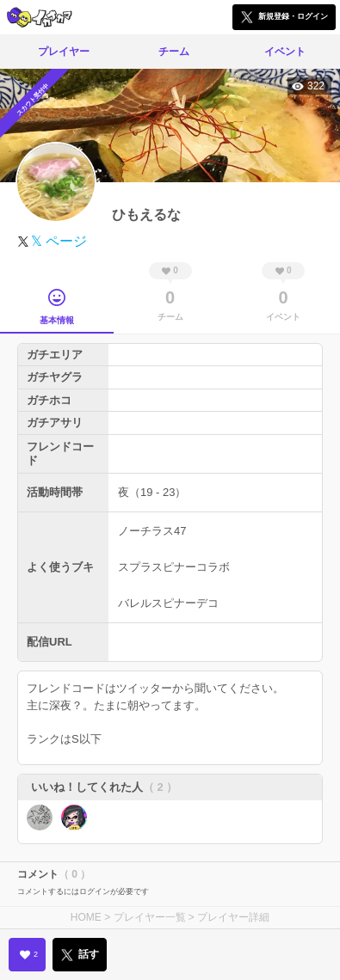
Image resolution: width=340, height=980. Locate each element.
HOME (86, 917)
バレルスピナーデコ (168, 603)
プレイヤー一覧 (150, 917)
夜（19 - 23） (152, 492)
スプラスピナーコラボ (174, 567)
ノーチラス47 (152, 531)
